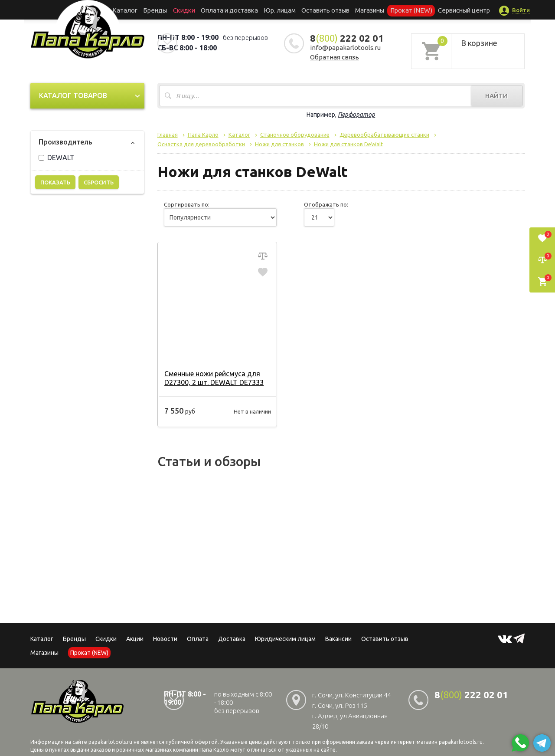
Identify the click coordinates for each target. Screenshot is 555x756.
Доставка (232, 639)
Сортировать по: (187, 204)
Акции (135, 639)
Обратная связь (335, 57)
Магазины (44, 653)
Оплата (198, 639)
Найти (496, 96)
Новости (165, 639)
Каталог (141, 10)
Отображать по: (326, 204)
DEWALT (57, 158)
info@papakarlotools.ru (345, 48)
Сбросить (99, 182)
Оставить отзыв (322, 10)
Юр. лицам (280, 10)
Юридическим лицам (285, 639)
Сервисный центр (448, 10)
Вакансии (338, 639)
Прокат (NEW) (400, 10)
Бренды (167, 10)
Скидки (106, 639)
